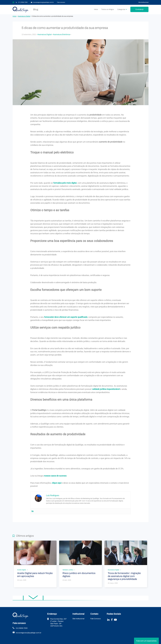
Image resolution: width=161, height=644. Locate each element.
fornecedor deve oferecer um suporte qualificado (66, 317)
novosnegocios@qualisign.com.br (43, 2)
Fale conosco (61, 2)
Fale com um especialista (146, 641)
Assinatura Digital (24, 16)
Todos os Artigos (108, 9)
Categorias (121, 9)
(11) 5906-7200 (23, 2)
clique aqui (57, 483)
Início (96, 9)
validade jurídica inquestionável (106, 389)
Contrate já (139, 9)
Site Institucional (143, 2)
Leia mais (35, 564)
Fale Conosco (96, 619)
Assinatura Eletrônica (62, 34)
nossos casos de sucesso (55, 476)
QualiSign (21, 9)
